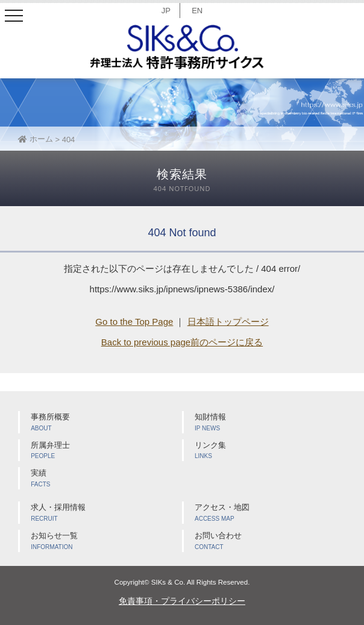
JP (166, 11)
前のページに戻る (227, 342)
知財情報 (270, 423)
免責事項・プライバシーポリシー (182, 601)
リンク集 (270, 451)
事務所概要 (106, 423)
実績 (106, 479)
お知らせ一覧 (106, 542)
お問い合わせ (270, 542)
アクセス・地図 (270, 513)
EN (197, 11)
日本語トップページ (228, 322)
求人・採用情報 (106, 513)
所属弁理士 (106, 451)
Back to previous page (146, 342)
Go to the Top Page (134, 322)
